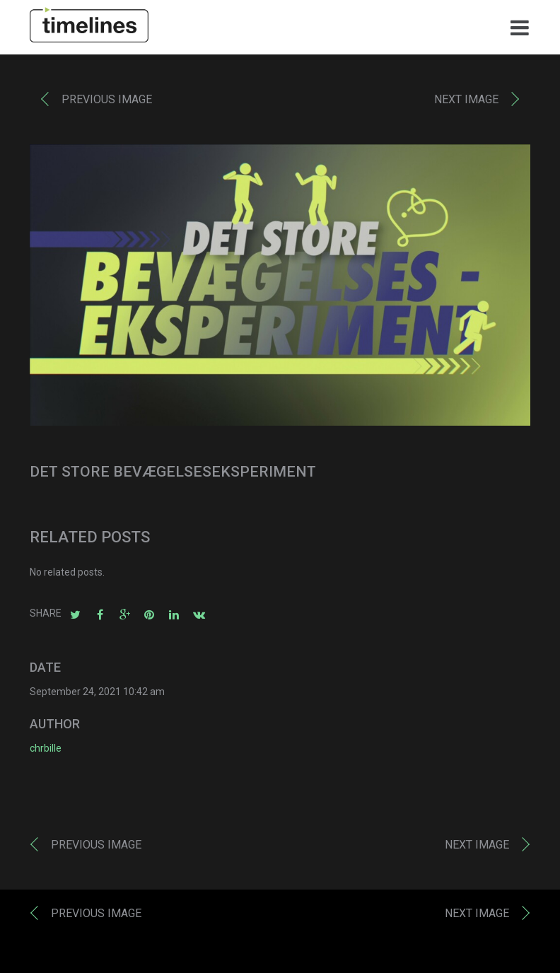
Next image (466, 103)
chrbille (46, 752)
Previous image (107, 103)
